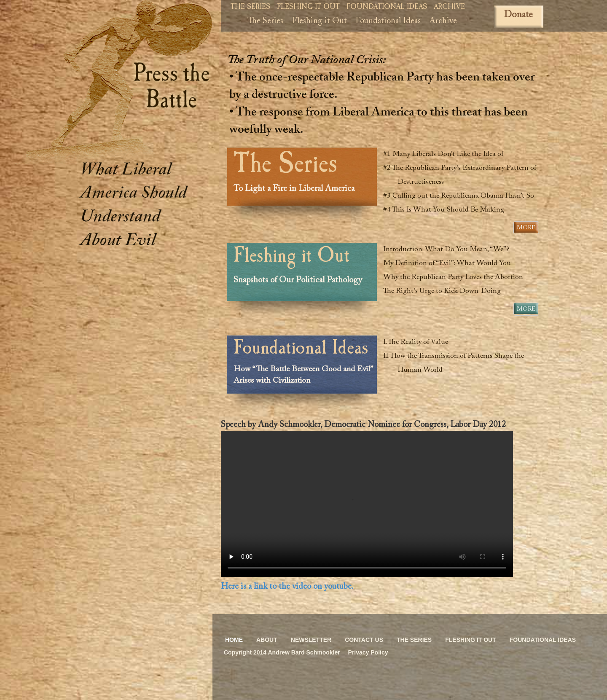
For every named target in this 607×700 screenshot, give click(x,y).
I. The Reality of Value (419, 342)
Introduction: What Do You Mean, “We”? (450, 250)
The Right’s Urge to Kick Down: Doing (446, 291)
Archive (449, 7)
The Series (250, 7)
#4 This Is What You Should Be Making (447, 210)
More (526, 228)
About (267, 640)
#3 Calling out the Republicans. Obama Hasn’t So (462, 196)
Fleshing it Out (308, 7)
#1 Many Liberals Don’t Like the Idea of (447, 154)
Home (234, 640)
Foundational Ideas (387, 7)
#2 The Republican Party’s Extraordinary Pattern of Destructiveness (463, 175)
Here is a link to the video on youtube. (287, 587)
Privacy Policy (368, 652)
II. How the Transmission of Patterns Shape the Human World (457, 363)
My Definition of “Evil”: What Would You (451, 264)
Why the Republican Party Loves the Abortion (457, 278)
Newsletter (311, 640)
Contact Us (364, 640)
